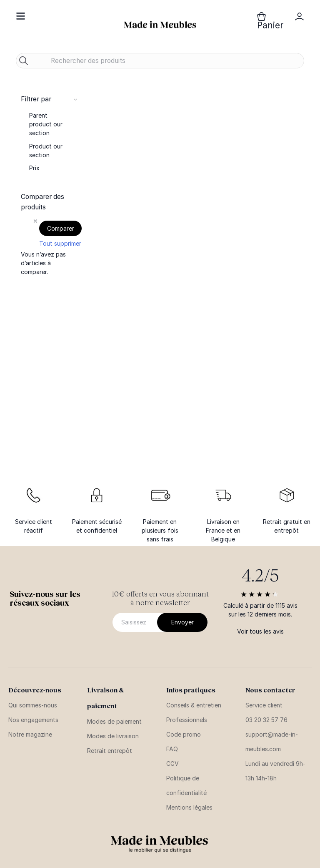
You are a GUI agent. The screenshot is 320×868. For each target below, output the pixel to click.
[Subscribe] (182, 622)
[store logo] (160, 25)
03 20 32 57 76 (266, 720)
